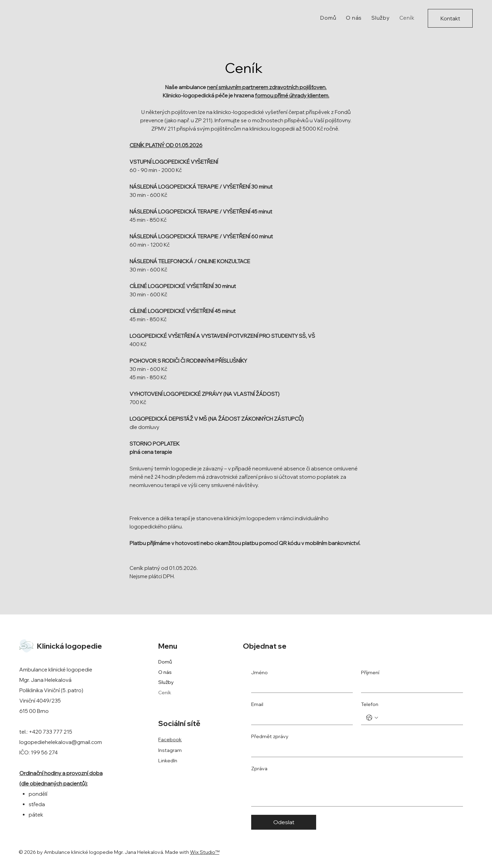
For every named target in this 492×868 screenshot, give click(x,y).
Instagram (170, 750)
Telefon (370, 704)
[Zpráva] (357, 790)
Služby (166, 682)
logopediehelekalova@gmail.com (61, 742)
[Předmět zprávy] (355, 750)
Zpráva (259, 769)
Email (257, 704)
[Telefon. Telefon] (419, 718)
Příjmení (370, 673)
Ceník (165, 693)
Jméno (259, 673)
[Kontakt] (450, 18)
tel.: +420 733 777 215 (46, 732)
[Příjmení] (410, 686)
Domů (165, 662)
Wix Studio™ (205, 852)
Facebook (170, 740)
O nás (165, 672)
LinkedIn (168, 761)
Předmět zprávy (270, 736)
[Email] (300, 718)
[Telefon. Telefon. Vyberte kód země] (372, 718)
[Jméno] (300, 686)
